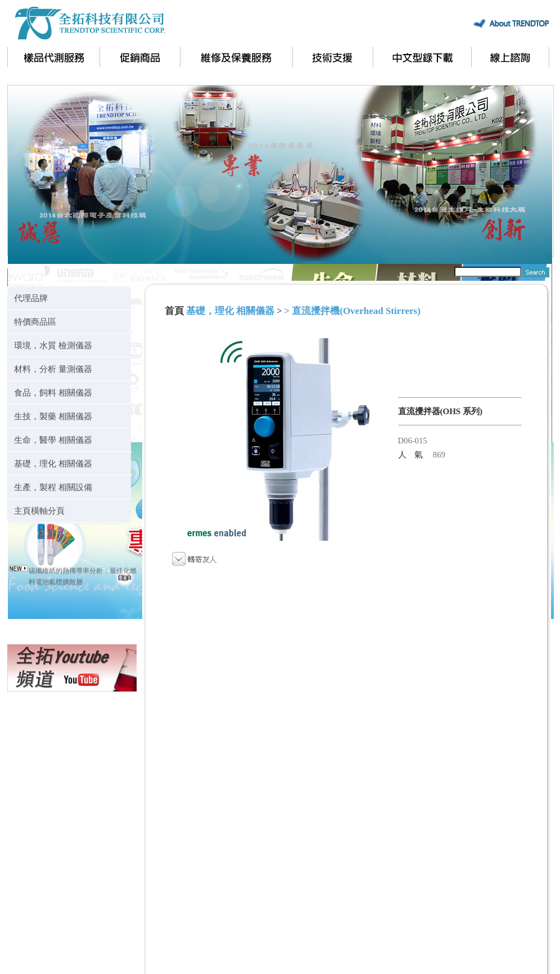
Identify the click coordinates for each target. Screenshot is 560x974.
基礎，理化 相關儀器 (53, 463)
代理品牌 (31, 298)
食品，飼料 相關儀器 (53, 392)
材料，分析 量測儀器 (53, 369)
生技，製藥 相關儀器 (53, 416)
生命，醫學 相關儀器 (53, 440)
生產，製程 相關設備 (53, 487)
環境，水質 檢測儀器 (53, 345)
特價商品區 (35, 322)
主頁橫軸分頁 (39, 511)
